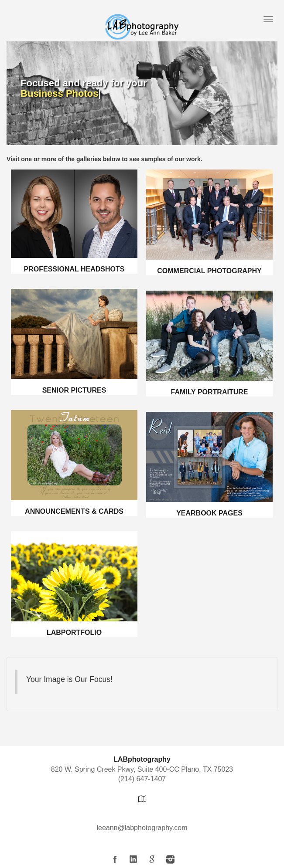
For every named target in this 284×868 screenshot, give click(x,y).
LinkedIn (133, 859)
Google (152, 859)
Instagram (170, 859)
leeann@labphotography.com (142, 828)
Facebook (115, 859)
